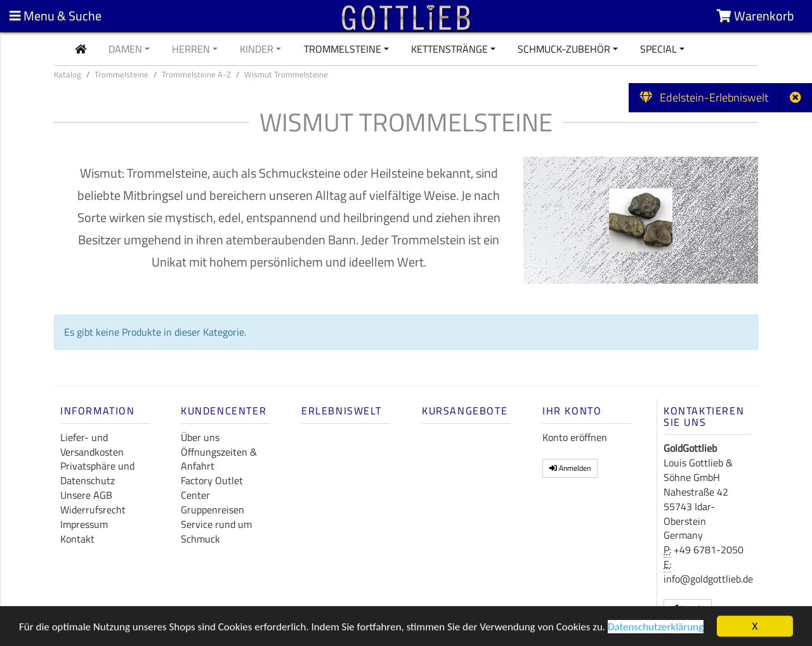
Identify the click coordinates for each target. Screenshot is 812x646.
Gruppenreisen (213, 510)
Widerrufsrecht (93, 510)
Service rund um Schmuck (216, 531)
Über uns (200, 437)
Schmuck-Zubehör (564, 49)
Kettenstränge (449, 49)
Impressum (84, 524)
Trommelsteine (343, 49)
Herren (191, 49)
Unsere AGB (86, 495)
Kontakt (77, 539)
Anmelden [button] (570, 468)
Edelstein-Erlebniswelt (704, 97)
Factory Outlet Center (212, 488)
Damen (125, 49)
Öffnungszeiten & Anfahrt (219, 459)
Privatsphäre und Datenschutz (97, 473)
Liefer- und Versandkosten (92, 445)
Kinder (257, 49)
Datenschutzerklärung (656, 629)
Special (658, 49)
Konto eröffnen (575, 437)
